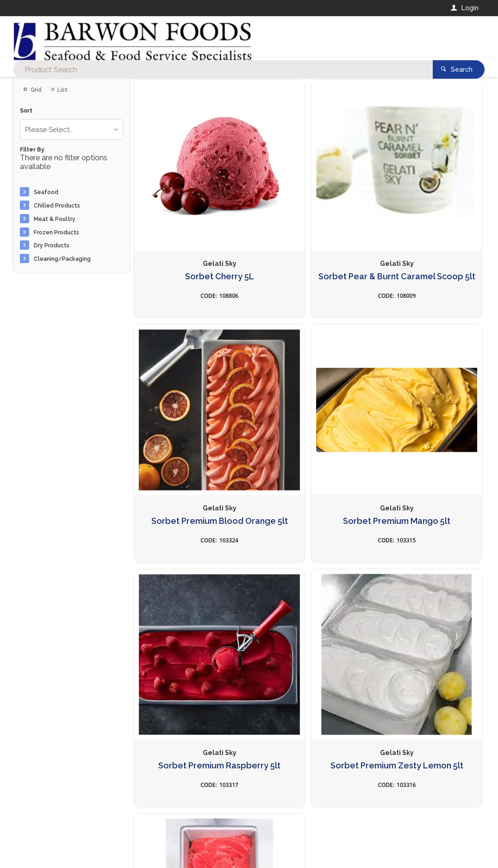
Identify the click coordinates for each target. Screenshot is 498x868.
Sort (26, 111)
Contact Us (37, 805)
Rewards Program (373, 811)
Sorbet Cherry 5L (190, 218)
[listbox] (72, 129)
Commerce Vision (66, 845)
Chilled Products (57, 206)
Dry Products (52, 245)
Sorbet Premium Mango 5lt (190, 413)
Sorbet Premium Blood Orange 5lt (426, 223)
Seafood (46, 192)
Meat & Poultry (55, 219)
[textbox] (212, 37)
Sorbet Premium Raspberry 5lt (308, 413)
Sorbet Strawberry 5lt (190, 598)
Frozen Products (56, 233)
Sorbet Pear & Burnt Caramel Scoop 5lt (308, 223)
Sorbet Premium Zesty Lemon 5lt (426, 413)
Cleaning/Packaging (62, 259)
